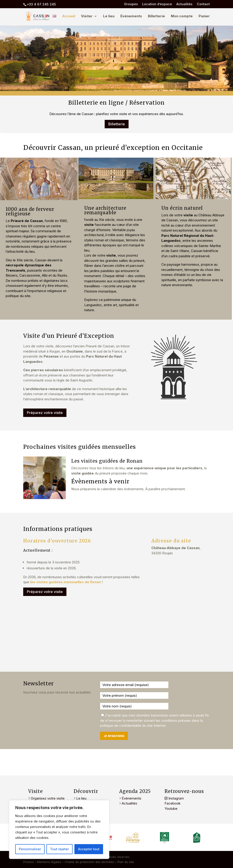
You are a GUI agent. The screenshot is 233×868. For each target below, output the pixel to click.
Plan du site (126, 862)
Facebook (172, 803)
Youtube (171, 809)
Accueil (69, 17)
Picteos (28, 862)
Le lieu (109, 17)
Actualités (184, 4)
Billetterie (156, 17)
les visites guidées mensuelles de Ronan (65, 582)
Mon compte (182, 17)
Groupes (131, 4)
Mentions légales (49, 862)
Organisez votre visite (47, 798)
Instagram (174, 798)
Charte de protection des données (89, 862)
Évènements (131, 17)
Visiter (87, 17)
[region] (59, 830)
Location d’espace (157, 4)
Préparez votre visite (45, 413)
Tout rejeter (59, 849)
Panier (204, 17)
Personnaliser (30, 849)
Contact (203, 4)
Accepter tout (89, 849)
